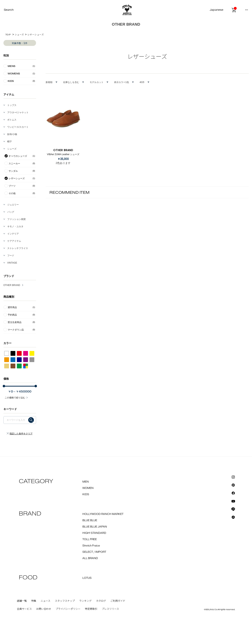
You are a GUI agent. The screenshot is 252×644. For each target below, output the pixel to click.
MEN (86, 482)
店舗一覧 (22, 601)
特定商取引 (91, 609)
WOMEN (88, 488)
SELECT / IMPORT (94, 552)
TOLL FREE (90, 539)
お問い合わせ (44, 609)
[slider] (4, 386)
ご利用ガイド (118, 601)
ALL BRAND (90, 558)
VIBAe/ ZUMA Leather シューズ (63, 154)
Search (9, 10)
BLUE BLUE (90, 520)
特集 (34, 601)
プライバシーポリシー (68, 609)
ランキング (85, 601)
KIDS (86, 494)
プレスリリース (110, 609)
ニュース (46, 601)
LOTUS (87, 578)
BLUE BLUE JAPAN (95, 527)
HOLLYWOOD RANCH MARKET (103, 514)
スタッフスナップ (65, 601)
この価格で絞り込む (15, 398)
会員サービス (24, 609)
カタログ (101, 601)
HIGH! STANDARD (94, 533)
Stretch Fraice (91, 546)
